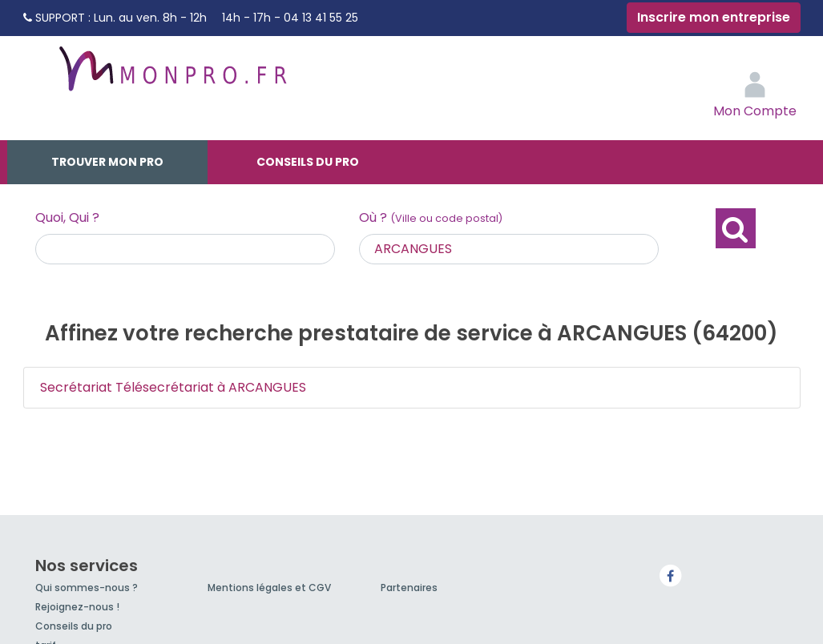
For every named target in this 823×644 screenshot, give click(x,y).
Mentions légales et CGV (269, 588)
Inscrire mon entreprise (714, 17)
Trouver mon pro (107, 162)
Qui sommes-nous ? (87, 588)
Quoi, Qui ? (67, 217)
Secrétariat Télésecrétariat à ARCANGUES (173, 387)
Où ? (431, 217)
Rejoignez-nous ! (77, 607)
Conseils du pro (308, 162)
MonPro (171, 76)
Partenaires (409, 588)
